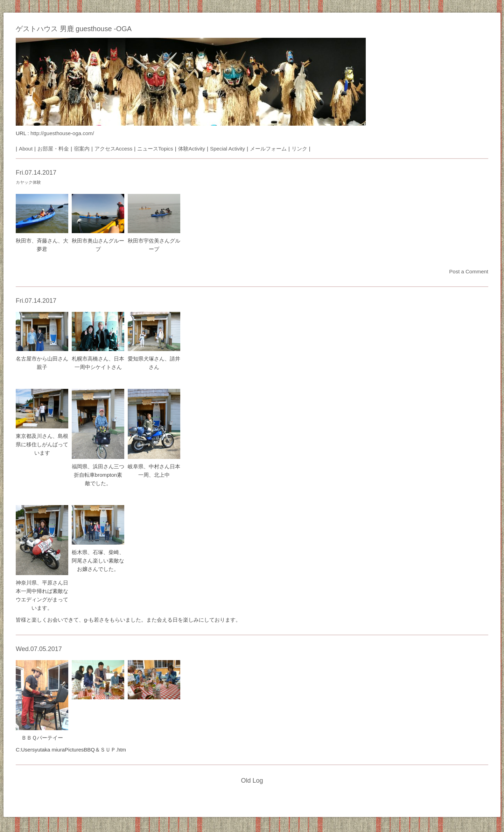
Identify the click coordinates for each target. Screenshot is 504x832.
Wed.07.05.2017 (39, 649)
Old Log (252, 781)
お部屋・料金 (53, 149)
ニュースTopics (155, 149)
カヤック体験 (28, 182)
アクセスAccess (113, 149)
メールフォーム (268, 149)
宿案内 (82, 149)
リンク (299, 149)
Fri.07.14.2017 (36, 173)
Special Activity (227, 149)
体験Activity (192, 149)
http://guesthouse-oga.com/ (62, 133)
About (26, 149)
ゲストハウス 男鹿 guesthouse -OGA (74, 29)
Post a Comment (469, 271)
